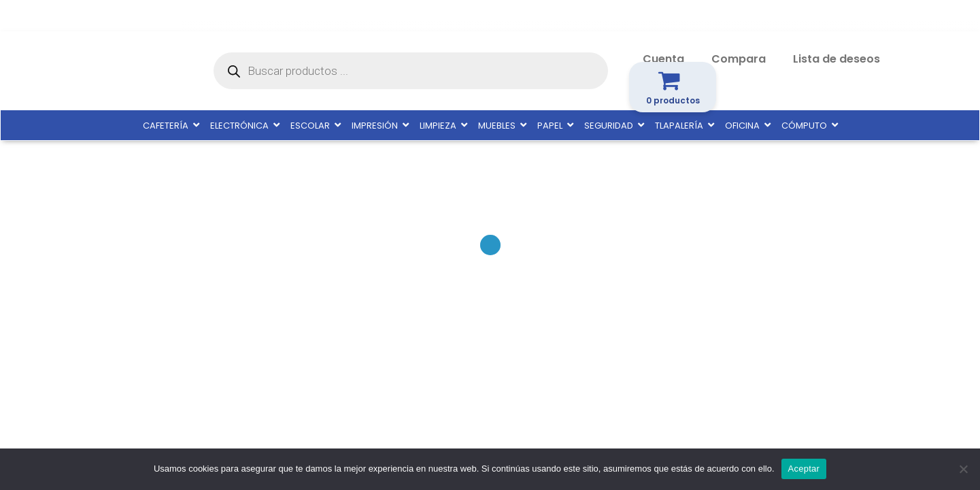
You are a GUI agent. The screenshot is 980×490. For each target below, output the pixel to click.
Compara (739, 59)
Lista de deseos (837, 59)
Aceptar (804, 469)
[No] (963, 469)
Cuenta (663, 59)
